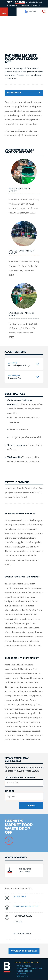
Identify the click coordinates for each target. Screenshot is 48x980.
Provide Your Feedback (24, 951)
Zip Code (10, 791)
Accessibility (23, 974)
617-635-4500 (20, 897)
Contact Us (22, 976)
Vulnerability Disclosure (29, 969)
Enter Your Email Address (20, 777)
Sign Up (31, 806)
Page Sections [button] (24, 93)
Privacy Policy (24, 966)
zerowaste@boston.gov (26, 906)
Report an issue (27, 963)
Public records (24, 971)
